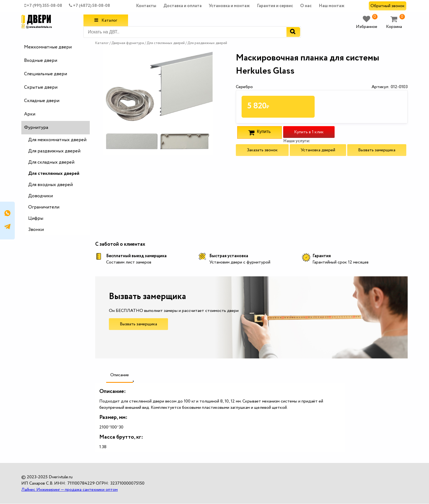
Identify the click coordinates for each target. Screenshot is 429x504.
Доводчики (40, 196)
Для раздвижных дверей (54, 151)
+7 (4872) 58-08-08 (89, 6)
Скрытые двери (41, 87)
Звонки (36, 230)
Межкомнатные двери (48, 47)
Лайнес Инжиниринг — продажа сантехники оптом (69, 490)
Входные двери (41, 61)
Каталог (106, 20)
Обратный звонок (388, 6)
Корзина (395, 23)
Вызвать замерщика (377, 150)
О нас (306, 6)
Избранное (367, 23)
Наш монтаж (332, 6)
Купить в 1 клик (309, 132)
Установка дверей (318, 150)
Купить (260, 132)
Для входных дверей (50, 185)
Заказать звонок (262, 150)
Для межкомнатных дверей (57, 140)
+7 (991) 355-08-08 (43, 6)
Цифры (36, 218)
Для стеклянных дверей (54, 174)
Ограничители (44, 207)
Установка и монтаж (229, 6)
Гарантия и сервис (275, 6)
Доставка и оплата (182, 6)
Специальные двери (46, 74)
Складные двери (42, 101)
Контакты (146, 6)
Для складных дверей (51, 162)
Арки (30, 114)
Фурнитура (36, 128)
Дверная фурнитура (128, 43)
